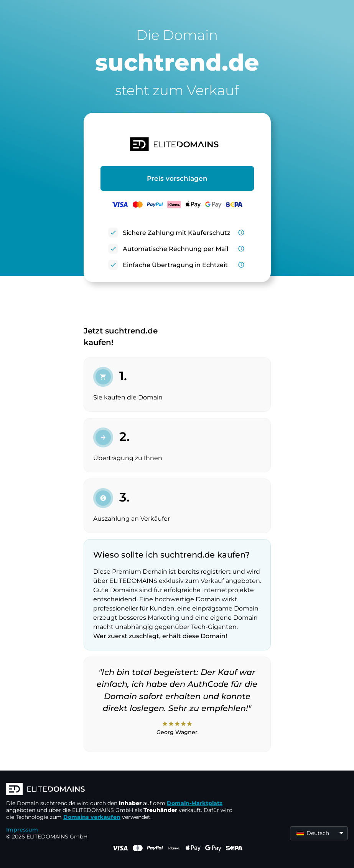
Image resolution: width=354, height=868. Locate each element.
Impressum (22, 830)
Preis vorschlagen (177, 178)
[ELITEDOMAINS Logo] (121, 790)
